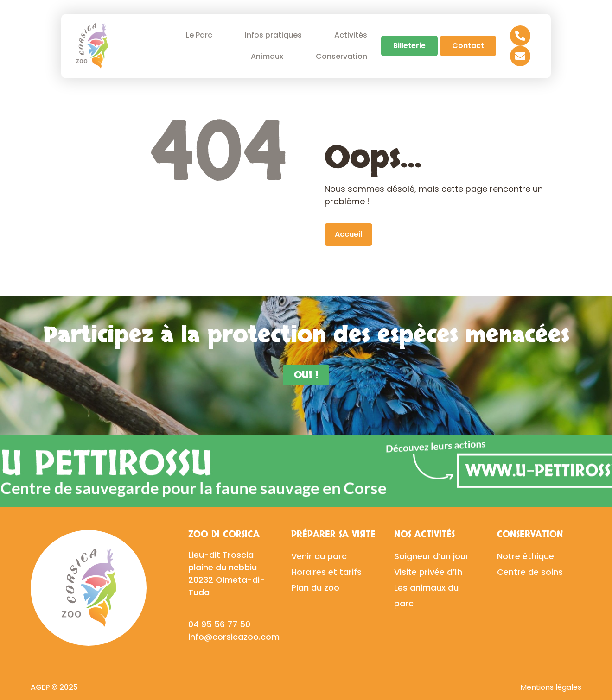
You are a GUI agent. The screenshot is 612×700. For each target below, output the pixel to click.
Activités (351, 35)
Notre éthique (526, 556)
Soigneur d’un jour (431, 556)
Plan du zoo (315, 588)
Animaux (269, 56)
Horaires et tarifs (326, 572)
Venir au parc (319, 556)
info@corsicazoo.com (234, 637)
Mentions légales (551, 687)
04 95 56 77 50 (219, 624)
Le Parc (201, 35)
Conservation (344, 56)
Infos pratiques (276, 35)
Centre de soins (530, 572)
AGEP (40, 687)
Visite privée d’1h (428, 572)
